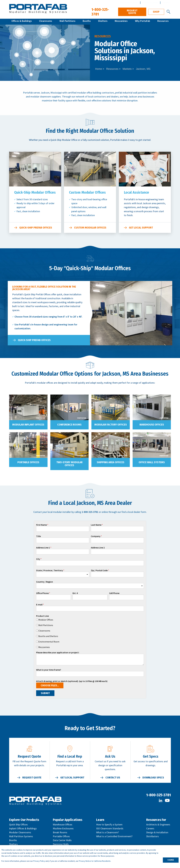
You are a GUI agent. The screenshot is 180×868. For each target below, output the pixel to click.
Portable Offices (28, 462)
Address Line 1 (43, 548)
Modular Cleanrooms (20, 832)
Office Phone (42, 593)
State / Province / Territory (49, 570)
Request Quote (132, 12)
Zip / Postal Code (99, 570)
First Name (41, 525)
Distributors (153, 836)
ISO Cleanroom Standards (110, 828)
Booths (87, 22)
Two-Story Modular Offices (69, 464)
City (38, 559)
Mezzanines (121, 22)
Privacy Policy (39, 861)
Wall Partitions (67, 22)
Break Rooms (60, 832)
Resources (163, 22)
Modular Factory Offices (111, 425)
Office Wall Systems (152, 462)
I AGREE (171, 860)
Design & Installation (157, 832)
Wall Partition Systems (21, 836)
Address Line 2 (98, 548)
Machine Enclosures (63, 828)
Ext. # (75, 593)
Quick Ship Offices (18, 824)
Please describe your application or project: (58, 653)
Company (96, 536)
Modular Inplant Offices (28, 425)
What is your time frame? (49, 670)
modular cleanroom (41, 97)
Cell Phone (114, 593)
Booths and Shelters (48, 636)
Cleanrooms (46, 22)
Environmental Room (49, 642)
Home (99, 69)
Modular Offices (46, 620)
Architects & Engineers (158, 824)
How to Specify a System (109, 824)
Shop (156, 12)
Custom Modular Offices (90, 228)
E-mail (39, 605)
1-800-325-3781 (158, 795)
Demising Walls (61, 844)
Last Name (96, 525)
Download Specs (153, 778)
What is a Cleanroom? (108, 832)
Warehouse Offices (152, 425)
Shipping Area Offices (111, 462)
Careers (150, 828)
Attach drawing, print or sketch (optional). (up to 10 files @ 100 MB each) (72, 681)
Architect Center (150, 2)
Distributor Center (129, 2)
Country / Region (45, 582)
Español (166, 2)
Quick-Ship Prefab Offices (36, 228)
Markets (127, 69)
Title (38, 536)
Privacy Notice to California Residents (95, 861)
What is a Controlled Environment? (114, 836)
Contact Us (113, 778)
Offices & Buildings (22, 22)
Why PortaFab (143, 22)
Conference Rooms (69, 425)
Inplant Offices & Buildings (23, 828)
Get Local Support (141, 228)
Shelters (103, 22)
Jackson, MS (143, 69)
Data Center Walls (62, 840)
